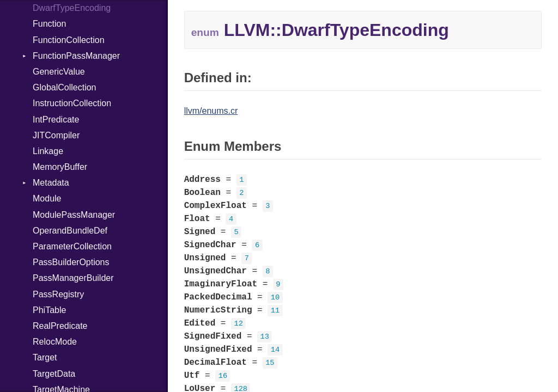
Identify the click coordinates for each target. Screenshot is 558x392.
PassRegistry (58, 294)
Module (47, 198)
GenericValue (59, 72)
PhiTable (49, 310)
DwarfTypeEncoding (72, 8)
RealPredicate (60, 326)
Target (45, 357)
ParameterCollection (72, 246)
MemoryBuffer (60, 167)
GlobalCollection (65, 87)
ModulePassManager (74, 215)
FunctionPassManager (76, 56)
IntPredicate (56, 120)
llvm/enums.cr (211, 111)
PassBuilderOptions (71, 262)
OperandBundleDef (70, 231)
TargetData (54, 374)
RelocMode (55, 342)
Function (49, 24)
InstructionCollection (72, 103)
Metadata (51, 183)
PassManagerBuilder (73, 278)
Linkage (48, 151)
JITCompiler (56, 135)
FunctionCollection (69, 40)
